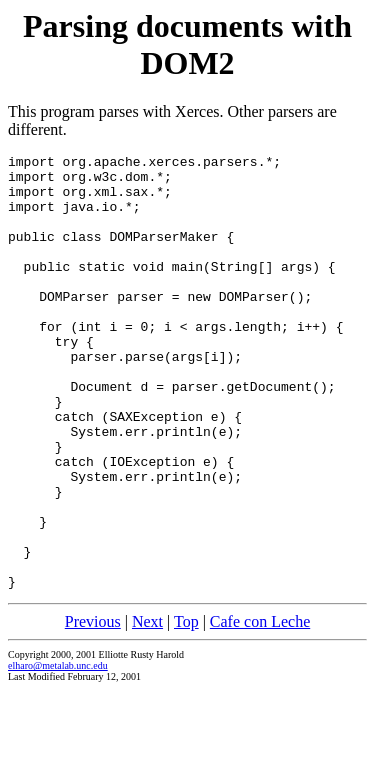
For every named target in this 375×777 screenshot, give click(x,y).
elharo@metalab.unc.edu (58, 752)
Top (186, 708)
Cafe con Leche (260, 708)
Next (147, 708)
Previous (93, 708)
